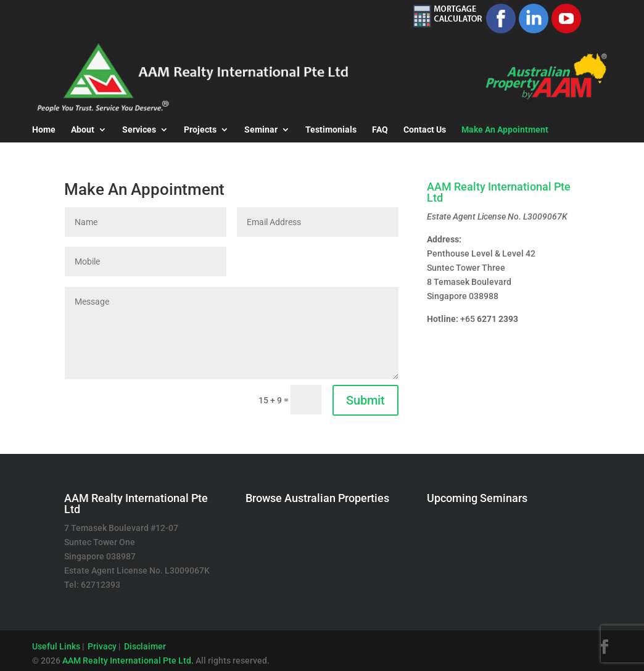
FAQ (380, 130)
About (83, 130)
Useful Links (56, 646)
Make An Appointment (505, 130)
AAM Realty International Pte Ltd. (128, 661)
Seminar (261, 130)
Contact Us (425, 130)
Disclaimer (145, 646)
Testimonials (331, 130)
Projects (200, 130)
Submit (365, 400)
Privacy (102, 646)
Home (44, 130)
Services (139, 130)
